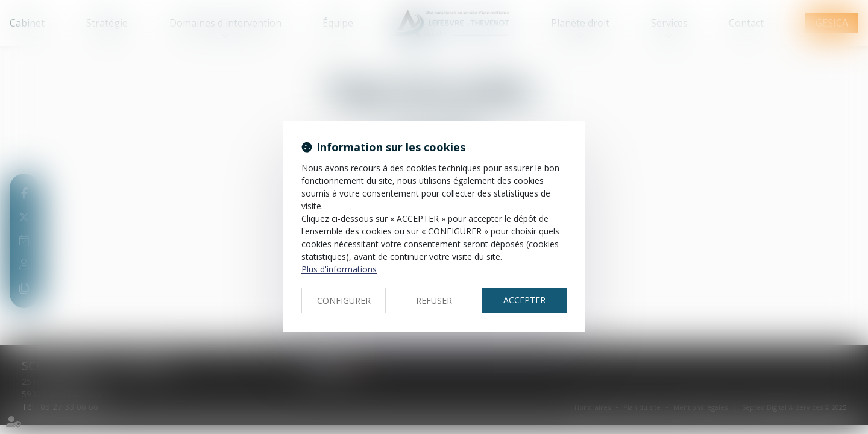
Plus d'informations (339, 269)
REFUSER (434, 300)
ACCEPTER (524, 300)
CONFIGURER (344, 300)
